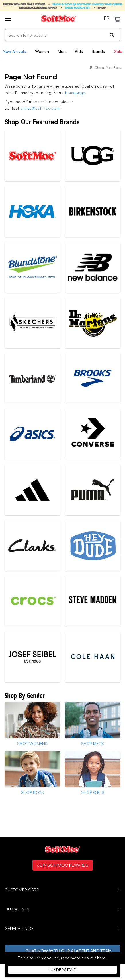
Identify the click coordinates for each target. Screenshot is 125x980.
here (101, 958)
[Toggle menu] (8, 19)
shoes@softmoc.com (40, 108)
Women (42, 51)
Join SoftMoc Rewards (63, 865)
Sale (118, 51)
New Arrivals (14, 51)
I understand (63, 970)
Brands (98, 51)
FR (107, 18)
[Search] (62, 35)
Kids (79, 51)
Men (62, 51)
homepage (75, 93)
